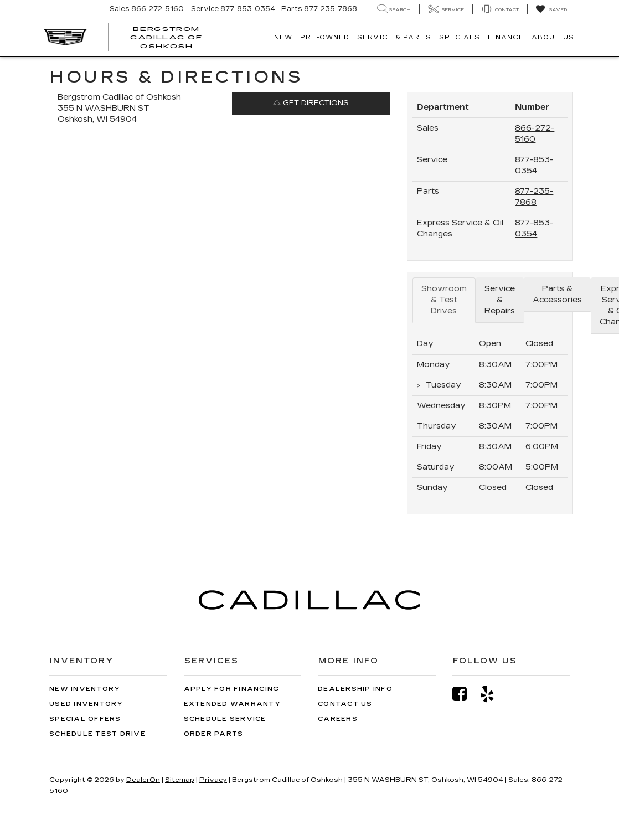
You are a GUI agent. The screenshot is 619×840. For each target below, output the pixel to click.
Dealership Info (355, 689)
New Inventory (85, 689)
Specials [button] (460, 37)
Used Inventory (86, 704)
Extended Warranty (232, 704)
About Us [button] (553, 37)
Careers (338, 719)
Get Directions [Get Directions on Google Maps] (311, 103)
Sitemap (180, 780)
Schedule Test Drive (97, 734)
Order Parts (214, 734)
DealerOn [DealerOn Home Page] (143, 780)
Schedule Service (225, 719)
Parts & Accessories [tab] (557, 294)
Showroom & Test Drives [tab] (444, 300)
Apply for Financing (232, 689)
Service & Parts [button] (394, 37)
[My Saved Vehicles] (551, 9)
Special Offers (85, 719)
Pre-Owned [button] (325, 37)
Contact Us (345, 704)
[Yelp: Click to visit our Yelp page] (493, 694)
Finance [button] (506, 37)
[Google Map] (224, 288)
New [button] (283, 37)
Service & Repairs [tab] (500, 300)
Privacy (213, 780)
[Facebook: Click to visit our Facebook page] (465, 694)
